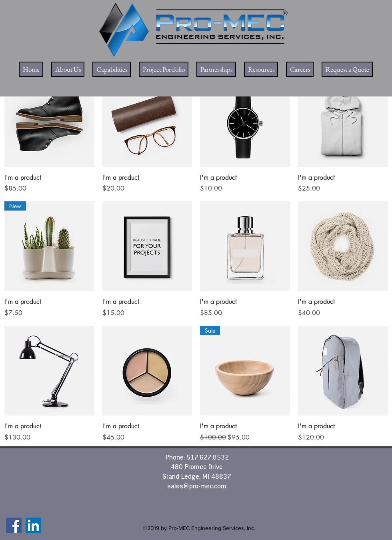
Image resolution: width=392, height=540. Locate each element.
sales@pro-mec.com (197, 487)
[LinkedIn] (33, 525)
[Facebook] (14, 525)
